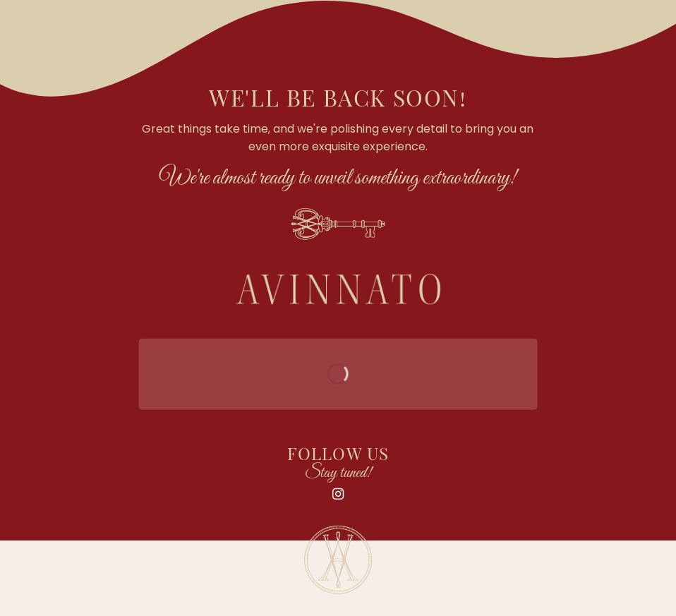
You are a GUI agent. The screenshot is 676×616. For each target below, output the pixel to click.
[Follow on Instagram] (338, 495)
